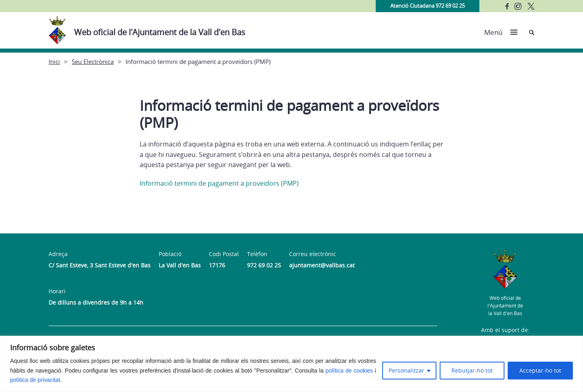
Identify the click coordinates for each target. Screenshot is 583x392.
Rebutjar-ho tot (472, 370)
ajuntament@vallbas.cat (322, 265)
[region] (291, 364)
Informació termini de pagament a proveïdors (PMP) (219, 183)
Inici (54, 61)
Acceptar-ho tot (540, 370)
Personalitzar (406, 370)
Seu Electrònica (93, 61)
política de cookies (349, 371)
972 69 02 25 (264, 265)
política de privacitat (35, 380)
